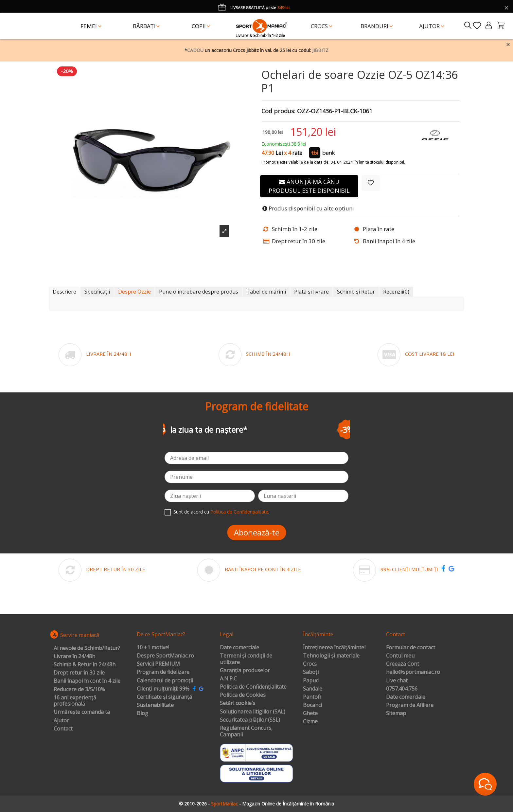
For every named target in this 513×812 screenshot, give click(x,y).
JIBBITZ (320, 50)
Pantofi (312, 697)
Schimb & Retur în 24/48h (85, 665)
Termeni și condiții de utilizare (246, 659)
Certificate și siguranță (164, 697)
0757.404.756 (402, 689)
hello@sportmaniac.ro (413, 672)
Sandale (313, 689)
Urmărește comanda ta (82, 712)
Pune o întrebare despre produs (199, 292)
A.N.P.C (228, 679)
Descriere (64, 292)
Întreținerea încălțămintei (334, 648)
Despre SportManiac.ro (165, 656)
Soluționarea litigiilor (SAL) (253, 712)
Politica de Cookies (243, 695)
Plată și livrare (311, 292)
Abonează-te (257, 532)
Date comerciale (239, 648)
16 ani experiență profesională (75, 701)
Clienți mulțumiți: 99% (163, 689)
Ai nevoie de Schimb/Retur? (87, 648)
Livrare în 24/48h (74, 657)
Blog (142, 713)
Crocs (310, 664)
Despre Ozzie (134, 292)
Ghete (310, 713)
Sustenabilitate (155, 705)
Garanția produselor (245, 671)
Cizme (310, 722)
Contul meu (400, 656)
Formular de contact (411, 648)
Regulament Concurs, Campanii (246, 731)
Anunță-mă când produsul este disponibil (309, 186)
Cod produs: (278, 111)
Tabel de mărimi (266, 292)
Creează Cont (403, 664)
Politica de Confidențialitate (239, 512)
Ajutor (61, 721)
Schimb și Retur (356, 292)
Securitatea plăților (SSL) (250, 720)
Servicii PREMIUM (158, 664)
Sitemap (396, 713)
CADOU (195, 50)
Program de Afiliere (410, 705)
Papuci (311, 681)
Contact (63, 729)
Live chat (397, 681)
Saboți (311, 672)
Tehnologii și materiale (331, 656)
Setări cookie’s (238, 703)
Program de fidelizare (163, 672)
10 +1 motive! (153, 648)
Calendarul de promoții (165, 681)
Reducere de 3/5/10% (79, 690)
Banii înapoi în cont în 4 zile (87, 681)
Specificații (97, 292)
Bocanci (312, 705)
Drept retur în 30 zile (79, 673)
